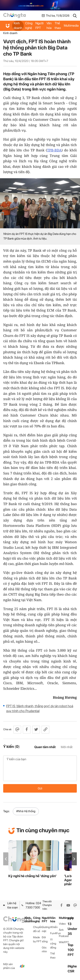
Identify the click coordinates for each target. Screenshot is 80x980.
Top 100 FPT (71, 950)
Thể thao (58, 26)
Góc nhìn (44, 950)
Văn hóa (49, 26)
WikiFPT (63, 942)
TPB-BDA (54, 150)
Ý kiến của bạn (40, 768)
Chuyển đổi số (37, 929)
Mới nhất (67, 747)
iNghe (72, 966)
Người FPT (39, 26)
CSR (71, 971)
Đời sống (45, 939)
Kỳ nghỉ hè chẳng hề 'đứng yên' (32, 876)
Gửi (40, 788)
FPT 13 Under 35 (72, 926)
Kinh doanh (18, 26)
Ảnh (61, 930)
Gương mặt (46, 929)
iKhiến (54, 927)
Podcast (63, 936)
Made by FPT (37, 939)
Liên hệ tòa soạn (10, 905)
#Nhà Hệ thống (26, 811)
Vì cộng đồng (53, 943)
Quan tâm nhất (45, 747)
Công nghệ (29, 26)
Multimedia (63, 918)
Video (62, 924)
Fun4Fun (55, 933)
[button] (74, 859)
